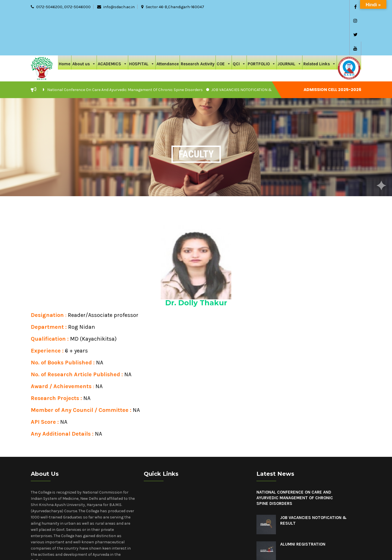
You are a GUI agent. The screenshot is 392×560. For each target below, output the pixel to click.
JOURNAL (289, 22)
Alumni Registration (303, 503)
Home (65, 22)
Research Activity (198, 22)
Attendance (168, 22)
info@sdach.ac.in (119, 7)
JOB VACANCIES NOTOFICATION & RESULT (249, 48)
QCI (239, 22)
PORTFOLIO (262, 22)
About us (84, 22)
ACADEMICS (112, 22)
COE (224, 22)
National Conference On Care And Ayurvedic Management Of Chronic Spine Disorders (125, 48)
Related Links (320, 22)
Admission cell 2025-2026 (333, 48)
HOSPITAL (142, 22)
